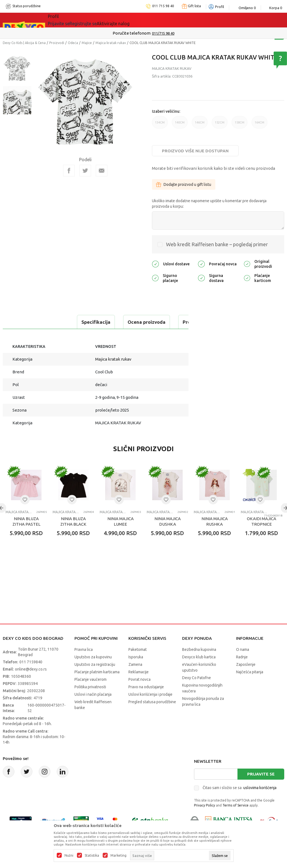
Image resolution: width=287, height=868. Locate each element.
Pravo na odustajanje (146, 701)
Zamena (135, 678)
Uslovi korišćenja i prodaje (150, 708)
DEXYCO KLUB (125, 20)
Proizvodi (57, 43)
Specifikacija (26, 322)
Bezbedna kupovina (199, 663)
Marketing (118, 856)
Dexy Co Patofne (196, 692)
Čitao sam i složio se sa (240, 802)
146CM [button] (200, 125)
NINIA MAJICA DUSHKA (168, 535)
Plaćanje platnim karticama (97, 686)
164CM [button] (259, 125)
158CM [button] (240, 125)
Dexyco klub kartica (199, 671)
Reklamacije (139, 686)
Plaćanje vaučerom (91, 693)
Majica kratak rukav (111, 43)
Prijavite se (261, 788)
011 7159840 (31, 676)
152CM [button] (220, 125)
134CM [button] (160, 125)
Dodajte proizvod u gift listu (184, 184)
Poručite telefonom (132, 33)
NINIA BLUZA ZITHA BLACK (73, 535)
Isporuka (136, 671)
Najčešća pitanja (250, 686)
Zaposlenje (246, 678)
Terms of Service (236, 819)
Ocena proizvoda (77, 322)
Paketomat (138, 663)
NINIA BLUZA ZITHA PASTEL (26, 535)
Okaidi (157, 20)
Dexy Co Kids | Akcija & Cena (24, 43)
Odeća (73, 43)
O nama (243, 663)
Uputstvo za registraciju (95, 678)
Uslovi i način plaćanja (93, 708)
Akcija (96, 20)
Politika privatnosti (90, 701)
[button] (25, 513)
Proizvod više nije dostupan (195, 151)
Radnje (242, 671)
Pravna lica (84, 663)
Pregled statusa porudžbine (152, 716)
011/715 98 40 (163, 33)
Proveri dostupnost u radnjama (46, 336)
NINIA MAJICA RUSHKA (215, 535)
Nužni (69, 856)
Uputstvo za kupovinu (93, 671)
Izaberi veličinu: (166, 111)
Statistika (92, 856)
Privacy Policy (205, 819)
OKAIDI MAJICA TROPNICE (262, 535)
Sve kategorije (67, 20)
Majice (87, 43)
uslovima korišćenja (260, 802)
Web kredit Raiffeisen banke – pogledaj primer (217, 244)
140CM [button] (180, 125)
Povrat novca (139, 693)
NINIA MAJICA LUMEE (121, 535)
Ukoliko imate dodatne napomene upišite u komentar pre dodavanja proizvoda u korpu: (209, 204)
